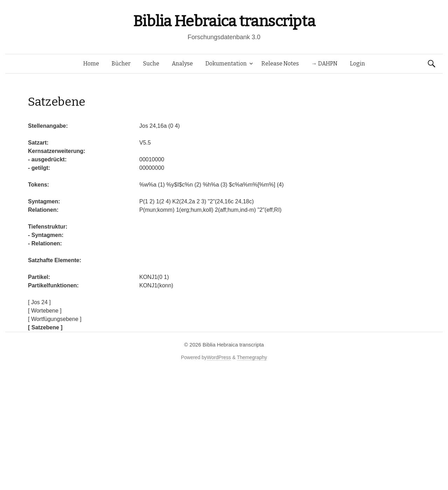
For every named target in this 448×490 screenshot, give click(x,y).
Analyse (182, 64)
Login (358, 64)
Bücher (121, 64)
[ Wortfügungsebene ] (55, 319)
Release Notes (280, 64)
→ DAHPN (324, 64)
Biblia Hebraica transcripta (224, 21)
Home (91, 64)
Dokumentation (226, 64)
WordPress (219, 357)
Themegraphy (252, 357)
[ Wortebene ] (45, 311)
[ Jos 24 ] (39, 302)
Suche (151, 64)
